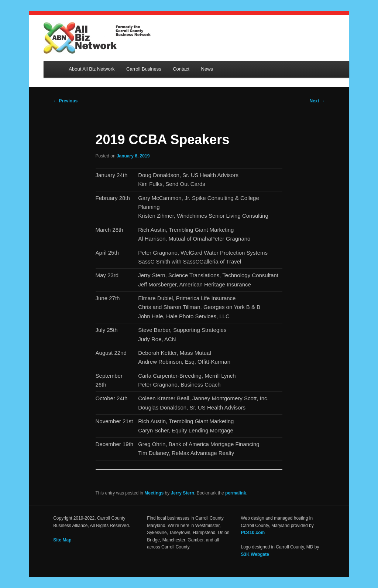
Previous (65, 101)
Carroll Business (144, 69)
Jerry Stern (183, 493)
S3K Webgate (255, 554)
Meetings (154, 493)
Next (317, 101)
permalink (236, 493)
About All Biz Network (92, 69)
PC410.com (253, 533)
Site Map (62, 540)
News (207, 69)
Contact (181, 69)
